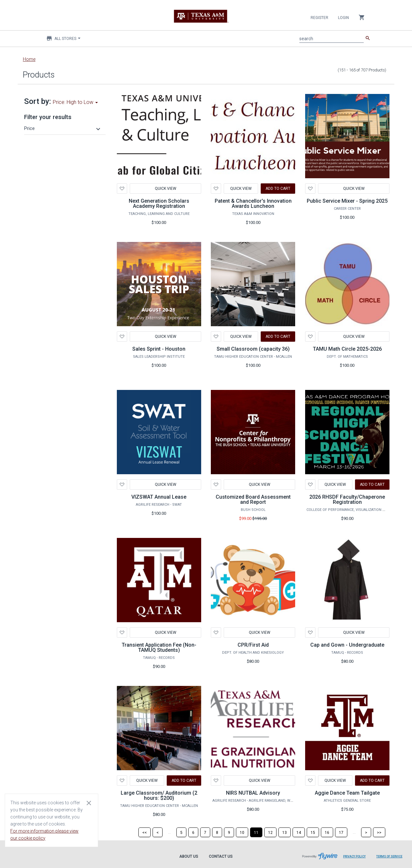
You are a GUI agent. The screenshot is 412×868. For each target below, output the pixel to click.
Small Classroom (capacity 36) (253, 349)
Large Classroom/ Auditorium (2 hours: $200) (159, 795)
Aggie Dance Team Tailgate (347, 793)
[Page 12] (270, 832)
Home (29, 59)
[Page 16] (327, 832)
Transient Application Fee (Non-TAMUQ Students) (159, 647)
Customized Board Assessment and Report (253, 499)
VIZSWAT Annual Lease (159, 497)
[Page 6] (193, 832)
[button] (63, 128)
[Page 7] (205, 832)
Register (319, 18)
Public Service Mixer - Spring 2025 (347, 201)
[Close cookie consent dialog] (89, 803)
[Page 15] (313, 832)
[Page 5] (181, 832)
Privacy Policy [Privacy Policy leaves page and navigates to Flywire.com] (354, 856)
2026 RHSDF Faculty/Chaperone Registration (347, 499)
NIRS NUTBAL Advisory (253, 793)
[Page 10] (242, 832)
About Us (189, 856)
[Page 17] (341, 832)
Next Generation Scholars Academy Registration (159, 203)
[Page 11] (256, 832)
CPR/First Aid (253, 645)
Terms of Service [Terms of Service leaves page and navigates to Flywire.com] (389, 856)
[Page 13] (285, 832)
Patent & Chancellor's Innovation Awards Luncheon (253, 203)
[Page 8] (217, 832)
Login (343, 18)
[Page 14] (299, 832)
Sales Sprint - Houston (159, 349)
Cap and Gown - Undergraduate (347, 645)
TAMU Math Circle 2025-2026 (347, 349)
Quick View (165, 189)
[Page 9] (229, 832)
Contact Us (221, 856)
